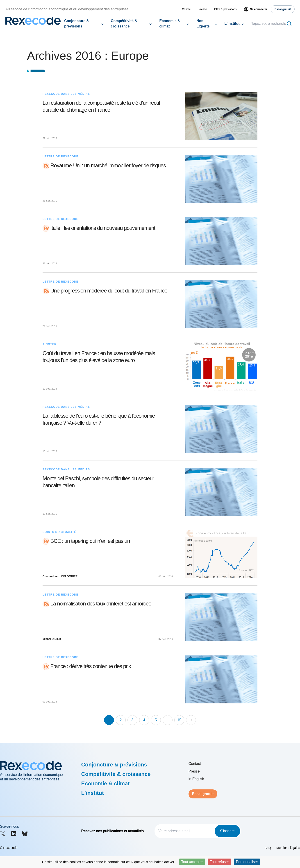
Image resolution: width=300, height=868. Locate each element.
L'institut (232, 24)
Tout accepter (192, 862)
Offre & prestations (225, 9)
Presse (203, 9)
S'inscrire (227, 831)
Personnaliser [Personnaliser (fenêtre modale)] (247, 862)
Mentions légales (288, 848)
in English (196, 779)
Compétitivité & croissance (124, 24)
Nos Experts (203, 24)
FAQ (268, 848)
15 (179, 720)
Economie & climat (170, 24)
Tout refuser (219, 862)
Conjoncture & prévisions (77, 24)
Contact (187, 9)
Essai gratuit (203, 794)
